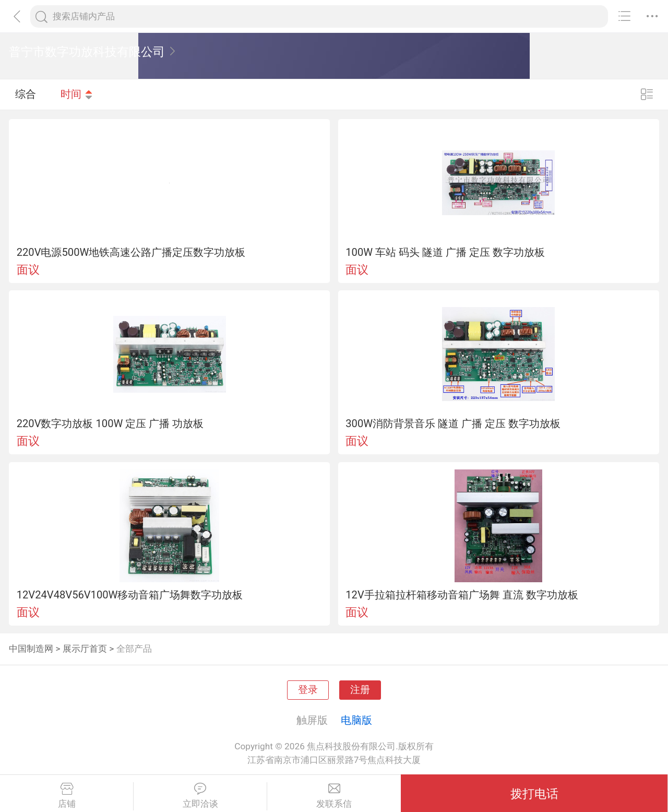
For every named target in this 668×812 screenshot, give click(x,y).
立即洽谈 (200, 796)
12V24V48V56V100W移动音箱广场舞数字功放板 (130, 595)
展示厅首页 (85, 649)
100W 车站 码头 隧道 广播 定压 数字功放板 (445, 252)
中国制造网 (31, 649)
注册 (360, 690)
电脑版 (356, 720)
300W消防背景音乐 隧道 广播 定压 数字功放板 (453, 423)
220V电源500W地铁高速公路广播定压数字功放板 (131, 252)
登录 (308, 690)
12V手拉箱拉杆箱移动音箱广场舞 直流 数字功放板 (462, 595)
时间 (77, 94)
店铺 (67, 796)
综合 (26, 94)
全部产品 (134, 649)
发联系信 (334, 796)
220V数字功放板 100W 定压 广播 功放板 (110, 423)
